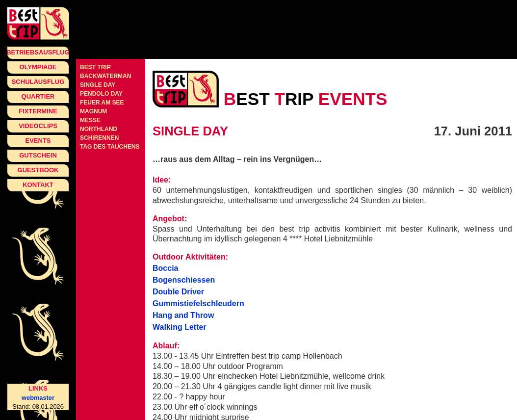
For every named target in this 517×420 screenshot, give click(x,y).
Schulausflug (38, 82)
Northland (99, 129)
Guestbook (38, 170)
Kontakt (38, 185)
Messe (90, 120)
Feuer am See (102, 103)
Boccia (165, 268)
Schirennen (99, 138)
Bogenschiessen (184, 280)
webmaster (38, 398)
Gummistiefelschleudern (198, 303)
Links (38, 388)
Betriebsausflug (38, 52)
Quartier (38, 96)
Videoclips (38, 126)
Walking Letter (180, 327)
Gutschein (38, 155)
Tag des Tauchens (110, 147)
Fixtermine (38, 111)
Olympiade (38, 67)
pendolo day (101, 94)
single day (98, 85)
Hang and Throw (183, 315)
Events (38, 141)
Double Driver (178, 292)
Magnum (93, 111)
